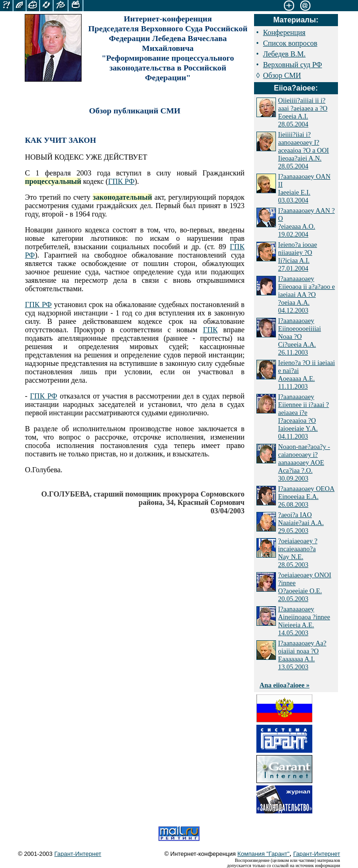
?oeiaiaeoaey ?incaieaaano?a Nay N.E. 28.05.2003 (298, 553)
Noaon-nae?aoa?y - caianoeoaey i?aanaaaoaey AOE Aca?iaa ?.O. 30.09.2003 (304, 462)
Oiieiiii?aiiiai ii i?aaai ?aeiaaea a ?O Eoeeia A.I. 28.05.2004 (303, 112)
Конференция (284, 32)
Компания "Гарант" (263, 854)
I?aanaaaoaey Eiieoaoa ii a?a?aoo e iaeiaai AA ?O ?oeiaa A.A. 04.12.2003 (307, 294)
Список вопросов (290, 43)
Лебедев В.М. (284, 54)
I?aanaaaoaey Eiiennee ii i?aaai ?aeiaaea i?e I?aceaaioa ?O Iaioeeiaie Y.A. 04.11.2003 (304, 416)
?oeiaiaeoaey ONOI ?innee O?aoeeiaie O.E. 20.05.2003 (305, 587)
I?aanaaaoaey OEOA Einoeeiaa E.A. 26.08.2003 (306, 497)
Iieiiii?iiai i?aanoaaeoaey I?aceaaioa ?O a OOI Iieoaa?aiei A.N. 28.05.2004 (304, 150)
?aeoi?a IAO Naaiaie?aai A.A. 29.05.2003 (301, 523)
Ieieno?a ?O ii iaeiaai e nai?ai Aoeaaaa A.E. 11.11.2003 (307, 374)
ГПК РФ (121, 181)
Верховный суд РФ (293, 65)
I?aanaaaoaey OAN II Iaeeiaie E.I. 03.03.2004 (304, 188)
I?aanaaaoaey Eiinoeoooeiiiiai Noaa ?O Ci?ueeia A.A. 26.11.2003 (300, 336)
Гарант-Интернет (78, 854)
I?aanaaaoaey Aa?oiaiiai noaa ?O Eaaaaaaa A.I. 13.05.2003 (302, 655)
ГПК (210, 330)
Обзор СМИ (282, 75)
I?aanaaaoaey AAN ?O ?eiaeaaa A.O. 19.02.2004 (306, 222)
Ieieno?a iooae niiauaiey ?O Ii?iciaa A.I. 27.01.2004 (298, 256)
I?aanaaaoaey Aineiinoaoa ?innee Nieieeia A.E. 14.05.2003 (304, 621)
